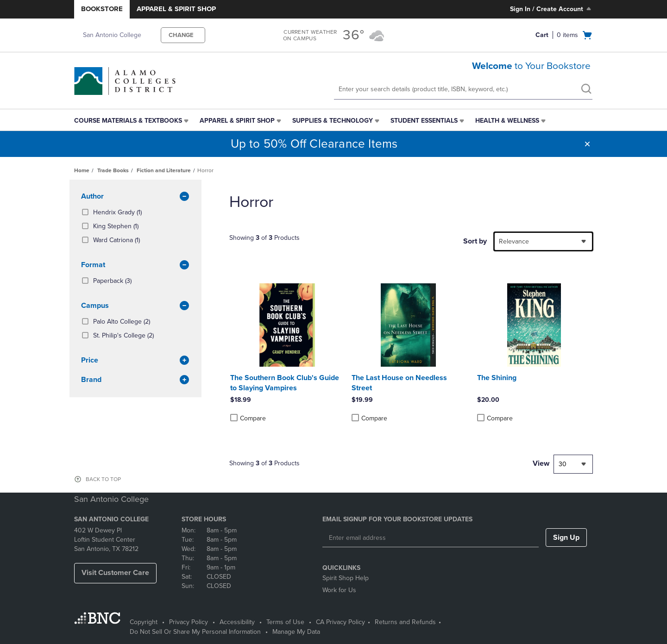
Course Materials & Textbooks (128, 121)
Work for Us (339, 590)
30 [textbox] (563, 464)
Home (82, 170)
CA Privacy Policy (340, 622)
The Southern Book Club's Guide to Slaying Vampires (285, 383)
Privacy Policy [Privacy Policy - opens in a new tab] (189, 622)
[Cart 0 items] (564, 35)
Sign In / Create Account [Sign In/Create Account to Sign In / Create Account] (551, 9)
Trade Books (113, 170)
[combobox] (543, 241)
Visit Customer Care (115, 573)
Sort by (475, 241)
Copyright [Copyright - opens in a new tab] (144, 622)
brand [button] (135, 380)
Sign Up (566, 538)
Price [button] (135, 361)
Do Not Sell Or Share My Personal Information (195, 632)
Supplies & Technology (333, 121)
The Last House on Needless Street (399, 383)
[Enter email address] (431, 538)
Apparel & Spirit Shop (176, 9)
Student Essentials (424, 121)
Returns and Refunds (405, 622)
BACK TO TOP (103, 479)
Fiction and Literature (164, 170)
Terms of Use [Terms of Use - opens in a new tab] (285, 622)
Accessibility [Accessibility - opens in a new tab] (237, 622)
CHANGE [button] (181, 35)
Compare (248, 418)
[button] (587, 144)
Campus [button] (135, 306)
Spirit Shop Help (346, 578)
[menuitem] (132, 121)
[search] (586, 90)
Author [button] (135, 197)
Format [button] (135, 265)
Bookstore (102, 9)
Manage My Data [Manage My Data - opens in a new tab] (296, 632)
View (541, 463)
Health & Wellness (507, 121)
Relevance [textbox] (514, 241)
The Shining (497, 378)
